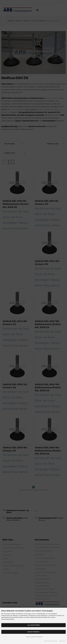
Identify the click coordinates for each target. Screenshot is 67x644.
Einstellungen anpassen (33, 637)
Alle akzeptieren (34, 625)
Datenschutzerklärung (51, 641)
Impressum (63, 641)
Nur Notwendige (33, 632)
